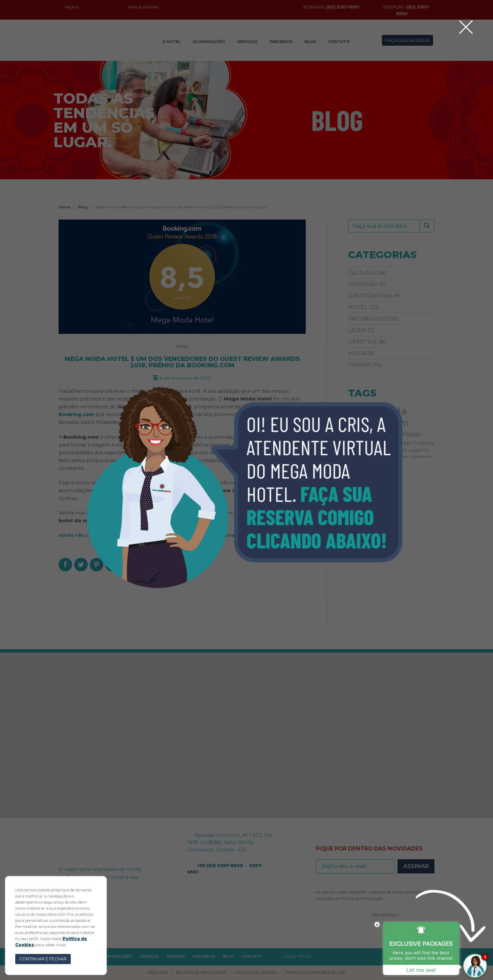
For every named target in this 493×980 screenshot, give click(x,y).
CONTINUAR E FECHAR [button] (43, 959)
